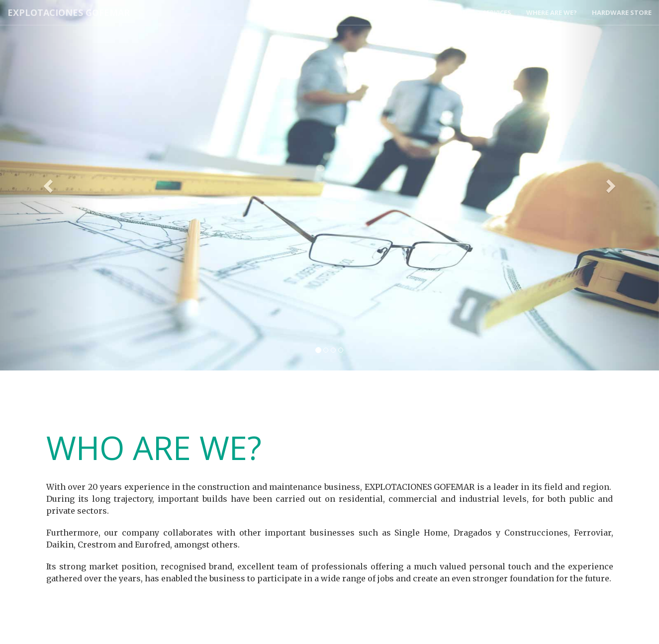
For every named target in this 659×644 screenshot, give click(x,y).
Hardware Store (622, 12)
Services (497, 12)
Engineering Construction (419, 12)
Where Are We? (552, 12)
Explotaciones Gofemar (69, 12)
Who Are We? (332, 12)
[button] (49, 185)
